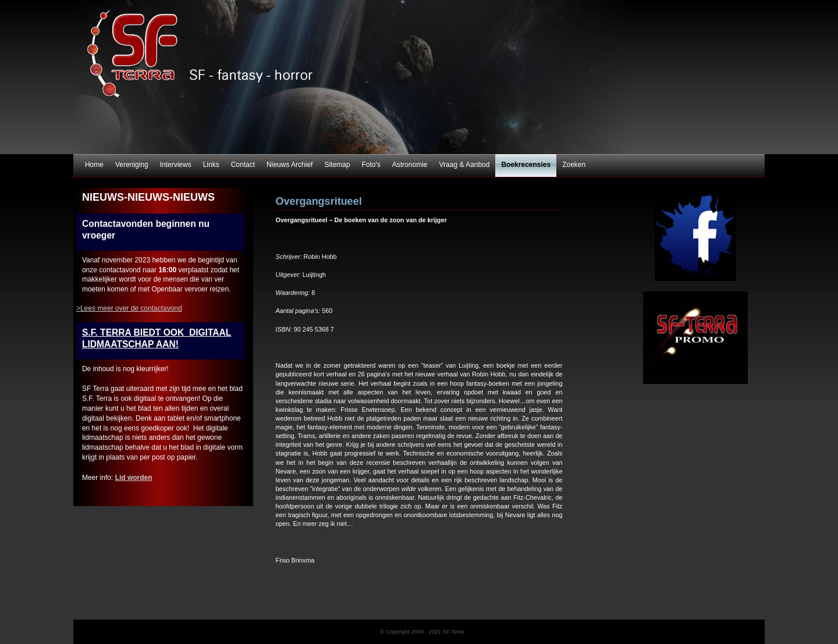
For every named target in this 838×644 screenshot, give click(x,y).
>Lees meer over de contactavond (129, 308)
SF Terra (419, 77)
